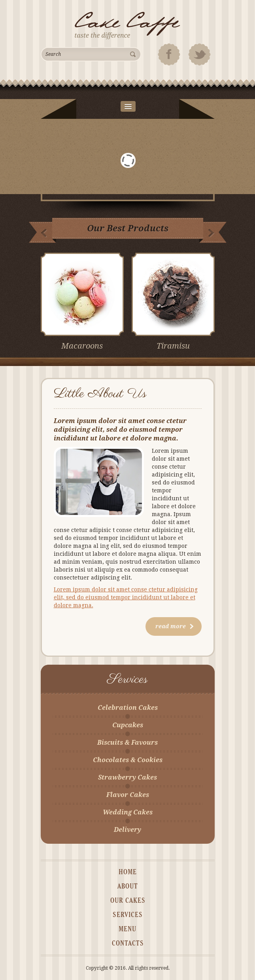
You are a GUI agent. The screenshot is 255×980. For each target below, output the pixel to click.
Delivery (127, 830)
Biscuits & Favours (127, 743)
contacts (128, 944)
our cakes (128, 901)
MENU (127, 929)
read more (175, 626)
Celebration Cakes (128, 708)
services (127, 915)
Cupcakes (128, 725)
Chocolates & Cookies (128, 760)
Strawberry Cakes (127, 777)
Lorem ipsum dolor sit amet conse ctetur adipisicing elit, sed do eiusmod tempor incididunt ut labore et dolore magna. (126, 597)
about (128, 887)
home (128, 872)
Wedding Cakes (128, 812)
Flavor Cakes (128, 795)
